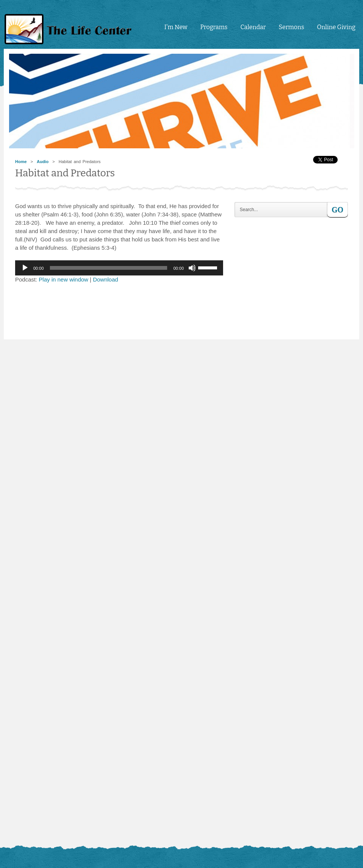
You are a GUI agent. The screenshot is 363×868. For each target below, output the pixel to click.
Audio (43, 162)
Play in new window (64, 279)
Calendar (253, 27)
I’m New (176, 27)
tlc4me (70, 29)
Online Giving (336, 27)
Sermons (291, 27)
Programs (214, 27)
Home (21, 162)
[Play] (25, 268)
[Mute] (192, 268)
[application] (119, 268)
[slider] (109, 268)
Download (106, 279)
